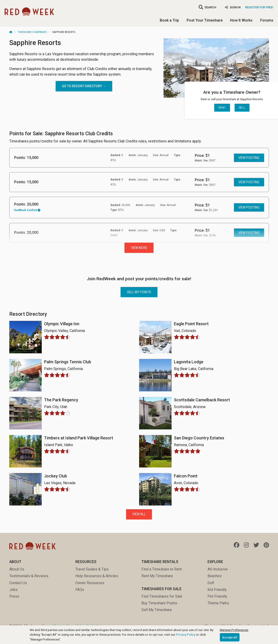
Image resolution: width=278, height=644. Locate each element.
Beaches (215, 576)
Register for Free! (259, 7)
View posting (249, 158)
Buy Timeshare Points (159, 603)
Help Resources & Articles (97, 576)
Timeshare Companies (32, 32)
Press (14, 596)
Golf (211, 583)
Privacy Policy (186, 634)
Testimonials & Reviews (29, 576)
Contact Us (18, 583)
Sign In (233, 7)
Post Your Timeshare (205, 20)
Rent (222, 108)
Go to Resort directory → (84, 86)
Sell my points (139, 292)
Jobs (13, 590)
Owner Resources (90, 583)
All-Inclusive (218, 569)
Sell (242, 108)
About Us (17, 569)
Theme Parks (218, 603)
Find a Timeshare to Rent (162, 569)
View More (139, 248)
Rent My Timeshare (157, 576)
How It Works (241, 20)
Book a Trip (169, 20)
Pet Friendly (217, 596)
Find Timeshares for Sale (162, 596)
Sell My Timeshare (157, 610)
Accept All (230, 637)
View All (139, 514)
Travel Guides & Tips (92, 569)
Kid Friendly (217, 590)
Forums (267, 20)
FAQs (80, 590)
